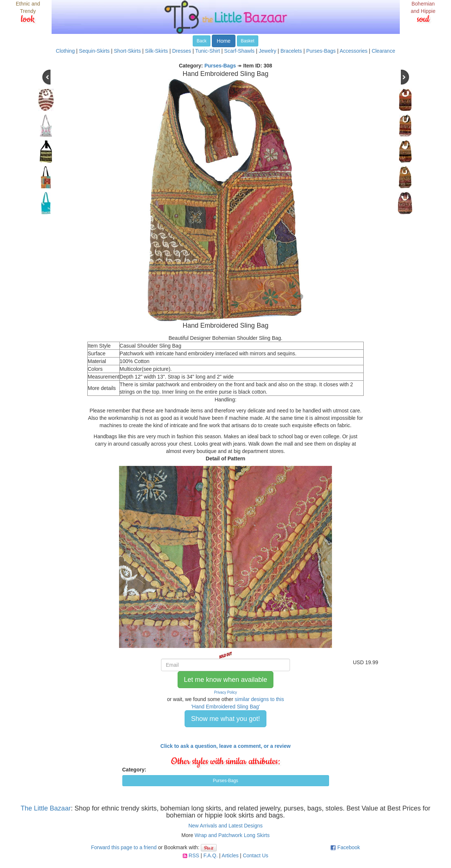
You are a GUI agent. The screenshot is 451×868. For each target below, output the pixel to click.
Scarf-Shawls (239, 51)
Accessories (354, 51)
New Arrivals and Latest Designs (225, 826)
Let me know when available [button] (225, 680)
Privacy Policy (225, 692)
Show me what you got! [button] (225, 719)
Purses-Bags (321, 51)
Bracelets (291, 51)
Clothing (65, 51)
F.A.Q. (211, 855)
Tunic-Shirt (208, 51)
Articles (230, 855)
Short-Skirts (127, 51)
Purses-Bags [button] (226, 781)
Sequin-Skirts (94, 51)
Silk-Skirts (157, 51)
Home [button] (223, 41)
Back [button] (202, 41)
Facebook (349, 847)
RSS (194, 855)
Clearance (384, 51)
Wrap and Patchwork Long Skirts (232, 835)
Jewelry (267, 51)
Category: (134, 770)
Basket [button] (248, 41)
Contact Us (256, 855)
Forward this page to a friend (124, 847)
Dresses (181, 51)
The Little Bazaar (46, 808)
